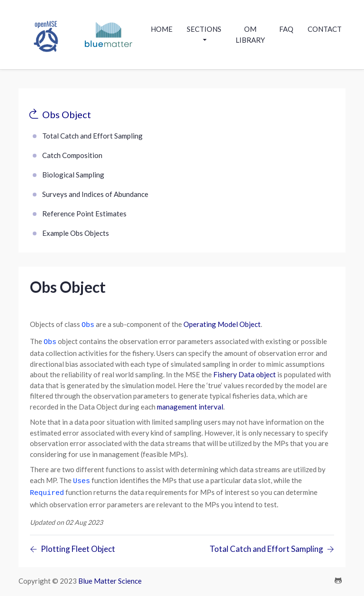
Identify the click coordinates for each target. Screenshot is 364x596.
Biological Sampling (73, 175)
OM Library (250, 34)
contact (325, 29)
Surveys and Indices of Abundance (95, 194)
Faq (286, 29)
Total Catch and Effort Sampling (92, 136)
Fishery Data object (245, 372)
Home (162, 29)
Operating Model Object (222, 324)
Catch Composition (72, 155)
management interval (190, 404)
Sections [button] (204, 29)
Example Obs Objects (76, 233)
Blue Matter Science (110, 575)
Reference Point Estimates (84, 214)
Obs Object (67, 114)
